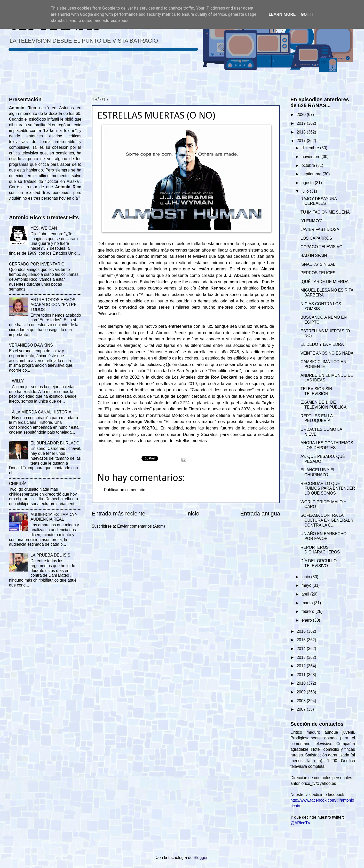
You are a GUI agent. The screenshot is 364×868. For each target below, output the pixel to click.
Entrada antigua (260, 514)
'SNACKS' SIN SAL (318, 264)
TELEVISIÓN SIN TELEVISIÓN (316, 391)
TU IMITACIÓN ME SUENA (325, 212)
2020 (302, 115)
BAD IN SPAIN (314, 256)
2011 (302, 675)
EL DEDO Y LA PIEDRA (322, 344)
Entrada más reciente (118, 514)
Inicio (193, 514)
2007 (302, 709)
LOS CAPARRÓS (316, 238)
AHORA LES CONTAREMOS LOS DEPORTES (327, 445)
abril (306, 594)
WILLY (18, 381)
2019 (302, 123)
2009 (302, 692)
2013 (302, 657)
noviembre (311, 157)
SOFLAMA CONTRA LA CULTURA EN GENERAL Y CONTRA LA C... (327, 520)
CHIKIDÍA (18, 484)
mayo (307, 585)
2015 (302, 640)
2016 (302, 631)
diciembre (311, 148)
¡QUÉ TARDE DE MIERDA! (325, 282)
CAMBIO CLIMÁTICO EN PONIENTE (323, 364)
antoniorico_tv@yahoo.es (313, 783)
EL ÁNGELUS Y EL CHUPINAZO (318, 472)
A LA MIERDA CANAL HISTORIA (42, 412)
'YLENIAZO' (311, 221)
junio (306, 577)
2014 (302, 649)
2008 (302, 701)
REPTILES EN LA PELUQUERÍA (316, 418)
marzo (308, 603)
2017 (302, 141)
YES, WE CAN (44, 228)
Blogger (200, 858)
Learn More (282, 14)
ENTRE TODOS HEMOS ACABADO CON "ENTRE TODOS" (53, 305)
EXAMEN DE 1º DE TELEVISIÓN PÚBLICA (323, 405)
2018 (302, 132)
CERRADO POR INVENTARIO (37, 264)
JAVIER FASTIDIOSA (320, 229)
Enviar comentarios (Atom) (141, 526)
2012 (302, 666)
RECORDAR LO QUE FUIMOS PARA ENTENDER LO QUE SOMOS (328, 488)
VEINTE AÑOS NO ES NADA (327, 353)
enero (307, 620)
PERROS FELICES (318, 273)
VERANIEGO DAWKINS (31, 345)
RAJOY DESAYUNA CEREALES (319, 201)
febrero (308, 611)
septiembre (312, 174)
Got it (307, 14)
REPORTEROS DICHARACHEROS (320, 550)
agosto (308, 183)
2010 (302, 683)
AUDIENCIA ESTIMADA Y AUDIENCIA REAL (54, 517)
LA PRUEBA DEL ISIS (50, 555)
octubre (309, 165)
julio (306, 191)
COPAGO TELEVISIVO (322, 247)
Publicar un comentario (125, 490)
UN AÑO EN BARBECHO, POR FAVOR (324, 536)
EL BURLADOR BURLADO (55, 443)
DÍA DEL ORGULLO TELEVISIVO (319, 563)
